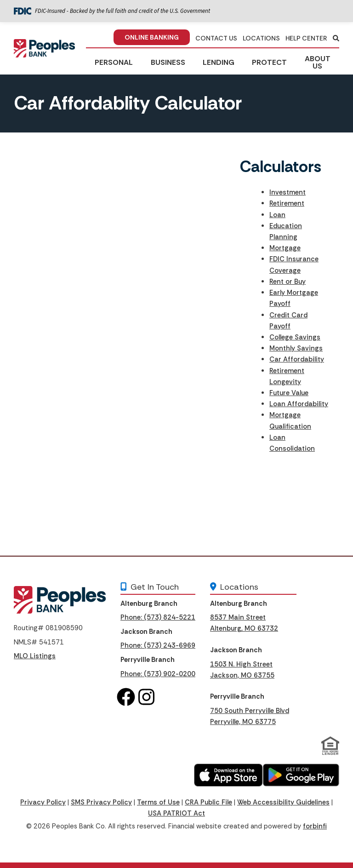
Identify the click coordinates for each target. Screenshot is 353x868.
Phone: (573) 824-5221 (158, 617)
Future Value (289, 393)
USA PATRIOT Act (176, 813)
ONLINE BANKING (152, 37)
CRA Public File (208, 802)
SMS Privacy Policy (101, 802)
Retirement (287, 203)
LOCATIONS (261, 38)
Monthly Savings (296, 348)
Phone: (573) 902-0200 (158, 674)
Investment (288, 192)
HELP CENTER (306, 38)
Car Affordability (297, 359)
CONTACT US (216, 38)
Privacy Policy (43, 802)
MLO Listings (35, 656)
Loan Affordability (299, 404)
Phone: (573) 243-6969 (158, 645)
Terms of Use (158, 802)
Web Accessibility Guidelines (283, 802)
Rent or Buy (288, 282)
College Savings (295, 337)
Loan (277, 215)
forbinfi (315, 826)
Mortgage (285, 248)
